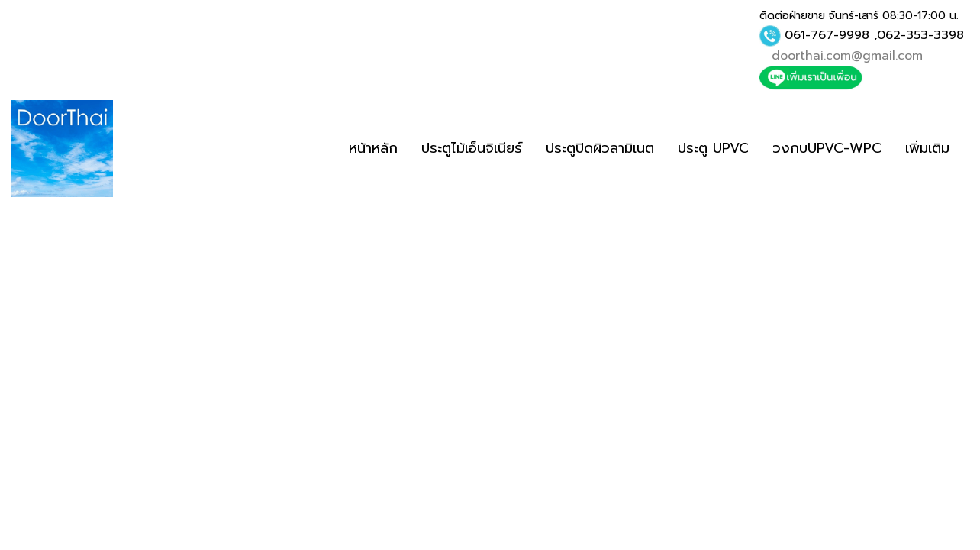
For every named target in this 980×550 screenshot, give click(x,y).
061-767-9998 (827, 35)
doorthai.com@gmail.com (847, 56)
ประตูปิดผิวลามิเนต (600, 148)
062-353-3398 (920, 35)
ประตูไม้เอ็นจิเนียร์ (472, 148)
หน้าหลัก (373, 148)
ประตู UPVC (713, 148)
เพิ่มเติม (927, 148)
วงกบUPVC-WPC (827, 148)
